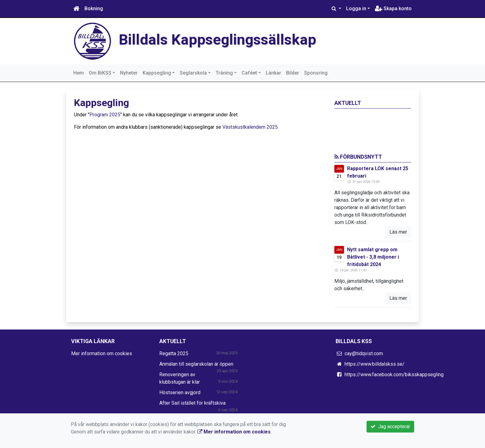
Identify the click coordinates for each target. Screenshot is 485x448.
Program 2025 (105, 115)
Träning (224, 73)
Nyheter (129, 73)
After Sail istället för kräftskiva (192, 403)
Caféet (249, 73)
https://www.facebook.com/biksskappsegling (394, 375)
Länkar (273, 73)
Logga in (356, 9)
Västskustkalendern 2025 (250, 127)
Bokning (94, 9)
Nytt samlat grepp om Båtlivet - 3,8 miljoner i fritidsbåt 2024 (373, 257)
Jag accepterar (390, 426)
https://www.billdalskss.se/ (375, 364)
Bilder (293, 73)
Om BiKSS (100, 73)
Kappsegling (157, 73)
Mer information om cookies (102, 353)
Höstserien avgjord (180, 392)
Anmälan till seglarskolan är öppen (196, 364)
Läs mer (398, 232)
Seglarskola (193, 73)
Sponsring (316, 73)
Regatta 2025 (174, 353)
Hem (79, 73)
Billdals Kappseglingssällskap (217, 39)
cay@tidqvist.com (364, 353)
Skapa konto (393, 9)
